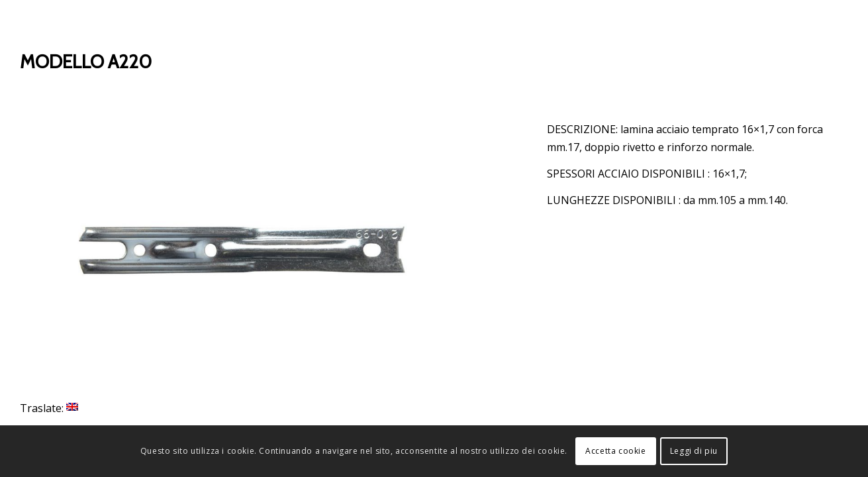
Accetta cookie (615, 451)
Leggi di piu (694, 451)
